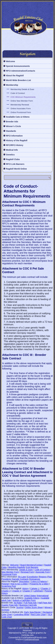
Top (27, 625)
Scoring (20, 607)
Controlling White (21, 614)
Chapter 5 (27, 591)
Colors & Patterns (39, 581)
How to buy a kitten (19, 584)
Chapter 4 (17, 591)
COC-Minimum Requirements (23, 97)
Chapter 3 (6, 591)
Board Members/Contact (31, 565)
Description (24, 581)
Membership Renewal (20, 105)
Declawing (47, 612)
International (43, 596)
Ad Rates (18, 603)
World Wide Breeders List (18, 80)
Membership (12, 85)
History (25, 589)
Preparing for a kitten (39, 584)
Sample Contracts (20, 579)
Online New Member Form (22, 101)
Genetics (10, 155)
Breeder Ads (12, 122)
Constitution (33, 577)
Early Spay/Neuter (33, 612)
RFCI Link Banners (15, 164)
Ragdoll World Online (16, 169)
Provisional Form (9, 574)
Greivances (35, 579)
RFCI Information (14, 136)
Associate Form (43, 572)
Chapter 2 (45, 589)
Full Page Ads (30, 603)
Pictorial (5, 584)
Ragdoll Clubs (13, 159)
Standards (11, 131)
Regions (43, 577)
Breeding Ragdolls (17, 567)
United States (30, 596)
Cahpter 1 (35, 589)
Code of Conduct (18, 93)
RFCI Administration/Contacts (21, 71)
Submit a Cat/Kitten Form (24, 600)
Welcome (10, 61)
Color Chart (7, 614)
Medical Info (12, 150)
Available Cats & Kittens (18, 117)
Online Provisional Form (21, 112)
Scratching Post (9, 586)
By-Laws (22, 577)
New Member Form (10, 572)
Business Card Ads (28, 605)
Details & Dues (26, 570)
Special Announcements (18, 66)
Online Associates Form (21, 109)
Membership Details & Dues (22, 89)
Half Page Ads (45, 603)
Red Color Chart (38, 614)
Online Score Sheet (34, 607)
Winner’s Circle (13, 126)
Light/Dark (38, 591)
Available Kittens (32, 598)
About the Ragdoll (15, 76)
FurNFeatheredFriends (32, 640)
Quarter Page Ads (10, 605)
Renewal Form (27, 572)
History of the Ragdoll (17, 140)
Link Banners (32, 567)
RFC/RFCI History (15, 145)
